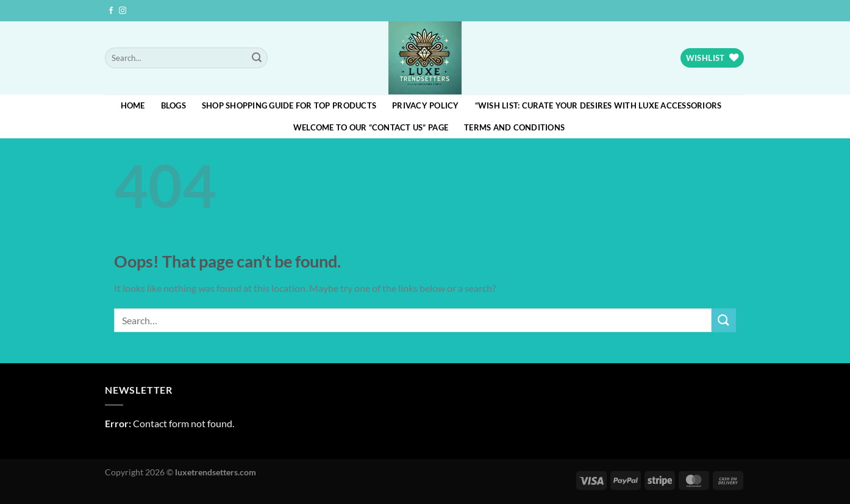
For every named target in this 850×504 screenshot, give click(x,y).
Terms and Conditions (514, 127)
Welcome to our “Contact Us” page (371, 127)
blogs (173, 105)
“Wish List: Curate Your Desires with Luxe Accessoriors (598, 105)
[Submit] (257, 58)
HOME (133, 105)
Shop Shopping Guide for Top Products (289, 105)
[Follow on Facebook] (111, 11)
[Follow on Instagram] (123, 11)
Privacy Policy (426, 105)
